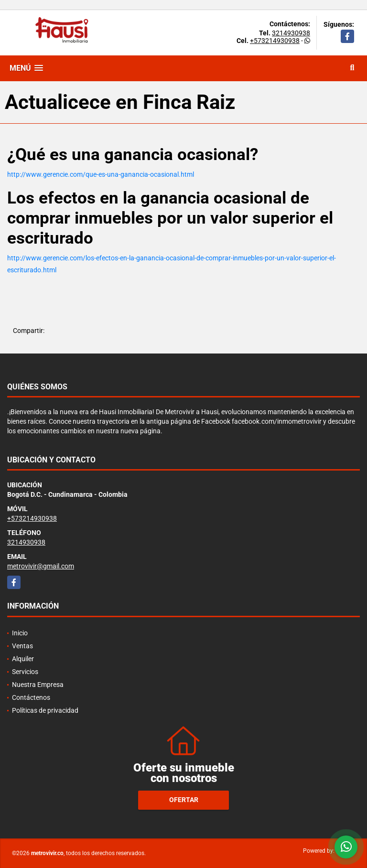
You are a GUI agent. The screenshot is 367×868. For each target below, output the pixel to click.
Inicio (20, 633)
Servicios (25, 672)
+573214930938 (275, 41)
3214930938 (291, 33)
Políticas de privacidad (45, 710)
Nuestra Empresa (38, 685)
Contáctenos (31, 697)
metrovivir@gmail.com (41, 566)
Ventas (22, 646)
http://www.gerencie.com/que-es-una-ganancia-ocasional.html (101, 174)
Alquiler (23, 659)
